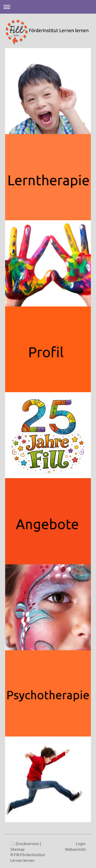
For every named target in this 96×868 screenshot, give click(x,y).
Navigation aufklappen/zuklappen (48, 7)
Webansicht (75, 849)
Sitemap (17, 849)
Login (81, 843)
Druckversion (25, 843)
